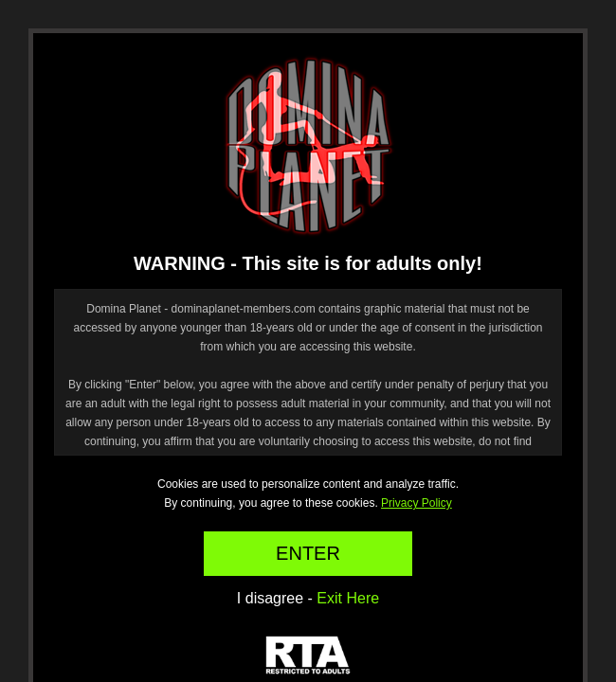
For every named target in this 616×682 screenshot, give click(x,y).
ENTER (308, 553)
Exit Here (348, 598)
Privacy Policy (417, 503)
